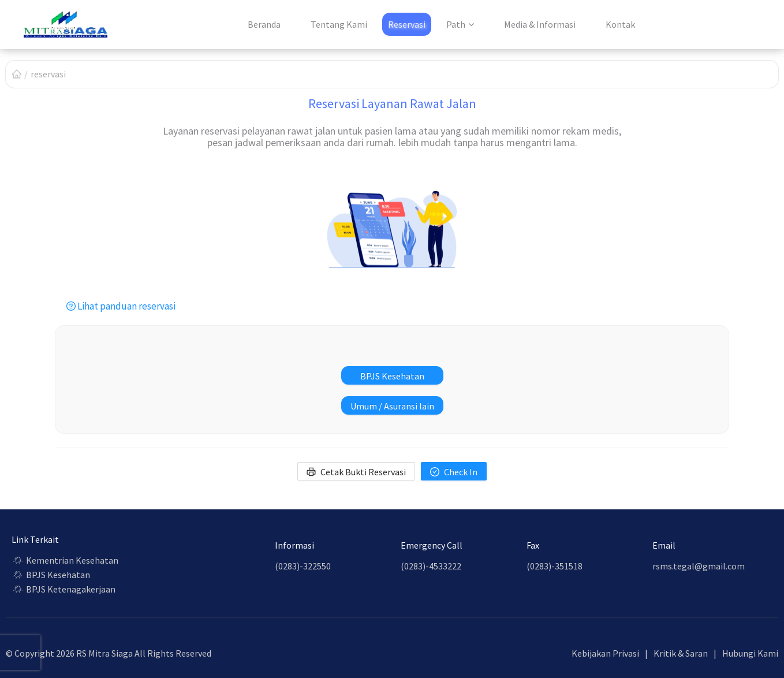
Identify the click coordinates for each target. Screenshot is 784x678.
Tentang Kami (339, 24)
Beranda (264, 24)
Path (456, 24)
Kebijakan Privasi (605, 653)
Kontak (620, 24)
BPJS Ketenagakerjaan (64, 589)
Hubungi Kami (750, 653)
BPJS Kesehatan (51, 575)
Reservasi (407, 24)
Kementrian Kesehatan (65, 560)
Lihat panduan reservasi (121, 306)
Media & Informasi (540, 24)
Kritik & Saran (681, 653)
